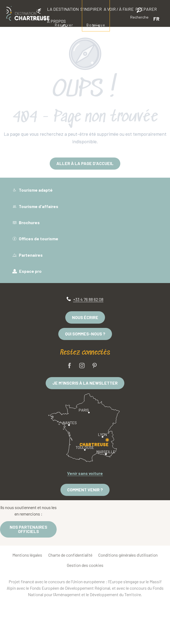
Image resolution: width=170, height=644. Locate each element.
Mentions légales (27, 555)
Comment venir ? (85, 490)
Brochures (26, 222)
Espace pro (27, 271)
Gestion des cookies (85, 565)
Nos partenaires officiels (28, 529)
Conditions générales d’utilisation (128, 555)
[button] (139, 14)
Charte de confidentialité (70, 555)
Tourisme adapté (32, 190)
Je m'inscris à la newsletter (85, 383)
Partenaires (28, 255)
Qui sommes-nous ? (85, 334)
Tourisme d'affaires (35, 206)
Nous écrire (85, 317)
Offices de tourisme (35, 239)
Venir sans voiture (85, 473)
